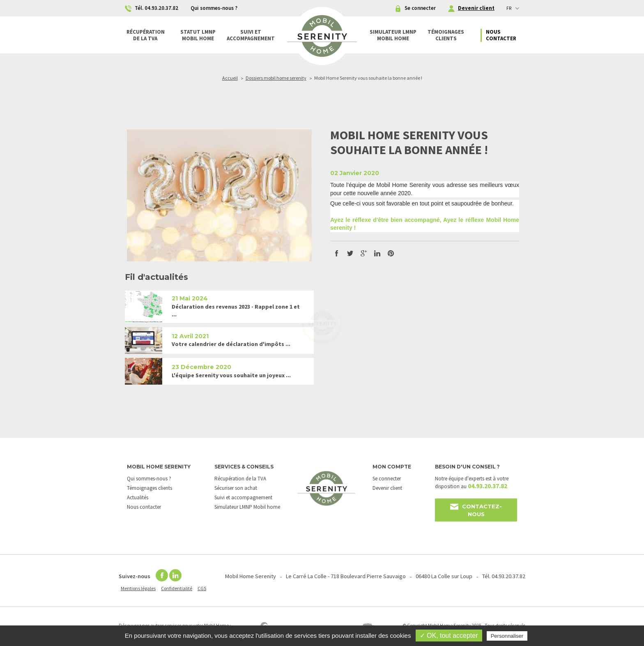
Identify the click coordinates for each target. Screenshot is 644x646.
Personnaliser (507, 636)
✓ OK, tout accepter (449, 636)
